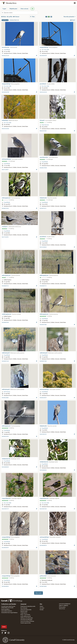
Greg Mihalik (7, 50)
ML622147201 (43, 131)
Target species (24, 613)
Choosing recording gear (26, 620)
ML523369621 (43, 247)
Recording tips (24, 608)
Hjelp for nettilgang (64, 605)
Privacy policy (62, 607)
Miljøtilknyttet (13, 9)
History (41, 606)
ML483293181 (5, 436)
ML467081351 (43, 434)
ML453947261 (43, 509)
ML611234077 (5, 170)
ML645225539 (5, 56)
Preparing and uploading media (28, 606)
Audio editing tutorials (26, 616)
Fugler (4, 9)
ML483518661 (5, 398)
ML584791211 (43, 208)
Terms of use (62, 609)
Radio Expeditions (5, 609)
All (32, 9)
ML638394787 (43, 56)
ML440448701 (43, 545)
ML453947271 (5, 509)
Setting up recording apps (27, 618)
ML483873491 (43, 361)
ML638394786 (5, 92)
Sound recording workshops (27, 621)
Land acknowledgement (65, 604)
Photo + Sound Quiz (25, 615)
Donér (4, 627)
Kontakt (42, 610)
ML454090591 (5, 467)
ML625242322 (43, 92)
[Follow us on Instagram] (9, 633)
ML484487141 (5, 286)
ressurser (23, 604)
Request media (24, 611)
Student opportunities (26, 623)
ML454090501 (43, 470)
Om (41, 604)
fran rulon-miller (45, 50)
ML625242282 (5, 129)
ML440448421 (5, 586)
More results (39, 593)
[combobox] (21, 13)
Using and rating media (26, 610)
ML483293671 (43, 398)
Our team (42, 608)
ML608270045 (43, 168)
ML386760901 (43, 586)
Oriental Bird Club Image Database (9, 613)
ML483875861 (43, 325)
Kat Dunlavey (7, 392)
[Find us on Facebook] (2, 633)
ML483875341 (5, 361)
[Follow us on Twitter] (5, 633)
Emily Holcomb (45, 125)
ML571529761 (5, 237)
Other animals (24, 9)
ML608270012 (5, 208)
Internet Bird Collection (7, 611)
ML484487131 (43, 286)
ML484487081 (5, 322)
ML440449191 (5, 548)
